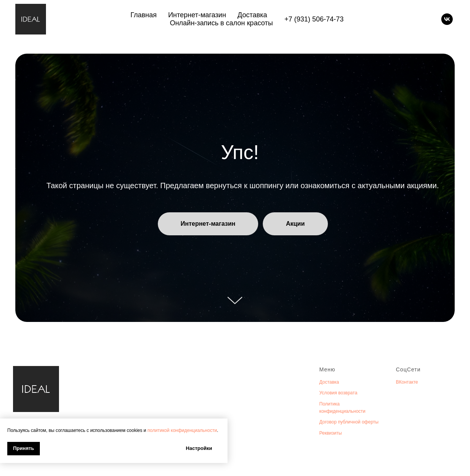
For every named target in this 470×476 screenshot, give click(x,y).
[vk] (447, 19)
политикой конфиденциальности (182, 430)
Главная (143, 15)
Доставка (252, 15)
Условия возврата (338, 393)
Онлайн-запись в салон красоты (221, 23)
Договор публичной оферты (349, 422)
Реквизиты (331, 433)
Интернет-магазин (197, 15)
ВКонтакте (407, 382)
